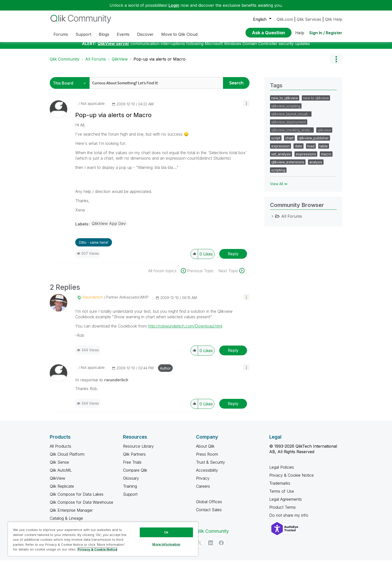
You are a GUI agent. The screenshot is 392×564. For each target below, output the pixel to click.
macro (326, 158)
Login (174, 5)
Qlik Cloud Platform (67, 458)
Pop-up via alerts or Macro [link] (159, 63)
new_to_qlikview (285, 102)
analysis (316, 166)
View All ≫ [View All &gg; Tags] (279, 188)
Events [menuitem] (123, 34)
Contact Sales (209, 513)
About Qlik (205, 450)
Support (130, 498)
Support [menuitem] (83, 34)
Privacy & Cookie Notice (291, 479)
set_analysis (281, 158)
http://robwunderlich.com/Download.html (185, 330)
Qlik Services (309, 19)
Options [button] (336, 63)
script (276, 142)
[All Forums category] (272, 220)
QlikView (120, 63)
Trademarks (280, 487)
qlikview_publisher (314, 142)
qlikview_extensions (288, 166)
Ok (166, 532)
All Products (60, 450)
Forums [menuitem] (61, 34)
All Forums (96, 63)
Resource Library (138, 450)
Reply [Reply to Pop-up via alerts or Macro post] (233, 257)
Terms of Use (282, 495)
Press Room (207, 458)
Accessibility (207, 474)
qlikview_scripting (286, 110)
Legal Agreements (285, 503)
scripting (278, 174)
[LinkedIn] (210, 546)
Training (130, 490)
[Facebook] (221, 546)
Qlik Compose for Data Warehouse (81, 506)
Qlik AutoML (61, 474)
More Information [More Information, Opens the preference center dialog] (166, 544)
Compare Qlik (135, 474)
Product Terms (282, 511)
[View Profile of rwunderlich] (93, 301)
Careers (203, 490)
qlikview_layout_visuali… (291, 118)
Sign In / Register (326, 33)
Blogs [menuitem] (104, 34)
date (298, 150)
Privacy (203, 482)
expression (280, 150)
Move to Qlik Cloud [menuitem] (179, 34)
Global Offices (209, 505)
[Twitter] (200, 546)
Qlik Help (334, 19)
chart (289, 142)
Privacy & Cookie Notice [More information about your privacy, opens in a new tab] (97, 549)
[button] (246, 107)
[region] (103, 539)
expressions (306, 158)
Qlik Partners (134, 458)
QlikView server (113, 47)
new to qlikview (316, 102)
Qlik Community (65, 63)
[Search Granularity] (71, 87)
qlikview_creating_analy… (292, 134)
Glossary (131, 482)
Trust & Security (210, 466)
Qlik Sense (59, 466)
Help (300, 33)
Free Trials (132, 466)
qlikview (324, 134)
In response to (102, 384)
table (324, 150)
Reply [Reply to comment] (233, 354)
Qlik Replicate (62, 490)
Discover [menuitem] (145, 34)
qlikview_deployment (289, 126)
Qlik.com (285, 19)
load (311, 150)
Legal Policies (282, 471)
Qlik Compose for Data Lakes (77, 498)
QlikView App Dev (109, 227)
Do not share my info (289, 519)
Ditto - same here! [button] (94, 246)
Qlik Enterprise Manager (71, 514)
